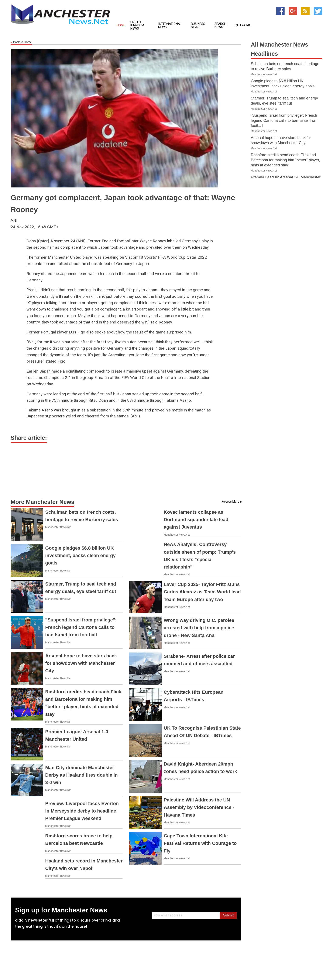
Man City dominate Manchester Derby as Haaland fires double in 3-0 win (81, 775)
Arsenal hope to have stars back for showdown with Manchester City (81, 663)
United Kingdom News (137, 25)
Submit (228, 915)
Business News (198, 26)
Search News (220, 26)
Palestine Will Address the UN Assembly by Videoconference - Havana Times (199, 807)
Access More (231, 502)
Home (121, 25)
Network (243, 25)
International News (170, 26)
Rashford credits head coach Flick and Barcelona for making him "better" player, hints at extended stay (285, 160)
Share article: (29, 438)
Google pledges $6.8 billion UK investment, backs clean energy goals (80, 555)
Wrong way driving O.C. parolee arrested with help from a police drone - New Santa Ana (199, 628)
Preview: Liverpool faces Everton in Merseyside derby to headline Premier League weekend (82, 811)
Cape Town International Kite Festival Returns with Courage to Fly (200, 843)
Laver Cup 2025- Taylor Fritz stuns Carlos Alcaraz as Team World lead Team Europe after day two (202, 592)
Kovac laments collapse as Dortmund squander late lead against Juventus (196, 520)
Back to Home (21, 42)
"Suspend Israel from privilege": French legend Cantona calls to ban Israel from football (81, 627)
